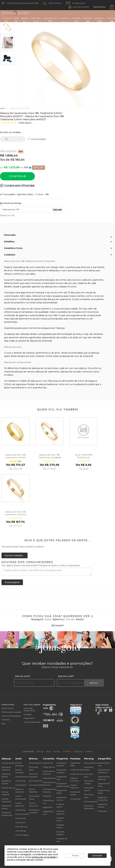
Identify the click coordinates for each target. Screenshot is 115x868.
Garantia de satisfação (11, 716)
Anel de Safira (21, 785)
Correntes (36, 21)
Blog (4, 724)
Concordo (97, 856)
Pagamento (29, 718)
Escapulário (102, 811)
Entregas (28, 714)
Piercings (88, 21)
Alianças (7, 21)
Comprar (18, 176)
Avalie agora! (25, 123)
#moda (70, 619)
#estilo (80, 619)
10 (2, 160)
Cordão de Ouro (49, 767)
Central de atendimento (29, 709)
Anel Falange (21, 831)
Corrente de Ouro (49, 778)
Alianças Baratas (8, 763)
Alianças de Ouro (8, 788)
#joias (48, 619)
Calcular (57, 209)
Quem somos (7, 708)
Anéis (16, 21)
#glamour (59, 619)
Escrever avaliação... (15, 555)
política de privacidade (44, 857)
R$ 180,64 (18, 160)
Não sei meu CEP (7, 215)
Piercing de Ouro (91, 763)
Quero (94, 683)
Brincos (25, 21)
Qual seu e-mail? (66, 676)
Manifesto (6, 720)
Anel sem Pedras (22, 835)
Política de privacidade (11, 712)
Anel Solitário (21, 818)
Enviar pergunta (12, 582)
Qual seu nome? (23, 676)
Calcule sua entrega (11, 203)
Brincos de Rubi (35, 781)
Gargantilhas (50, 21)
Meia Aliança (20, 810)
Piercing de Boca (91, 802)
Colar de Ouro (48, 763)
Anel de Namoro (22, 777)
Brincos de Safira (36, 785)
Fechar (75, 856)
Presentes (100, 21)
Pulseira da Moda (77, 770)
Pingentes (64, 21)
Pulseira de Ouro (77, 774)
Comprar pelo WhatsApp (19, 185)
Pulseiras (76, 21)
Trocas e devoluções (32, 722)
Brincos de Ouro (35, 763)
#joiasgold (37, 619)
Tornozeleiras (75, 799)
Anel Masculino (21, 827)
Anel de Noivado (22, 814)
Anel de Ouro (20, 822)
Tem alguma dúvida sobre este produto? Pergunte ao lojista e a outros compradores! (41, 565)
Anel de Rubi (20, 781)
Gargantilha (48, 807)
